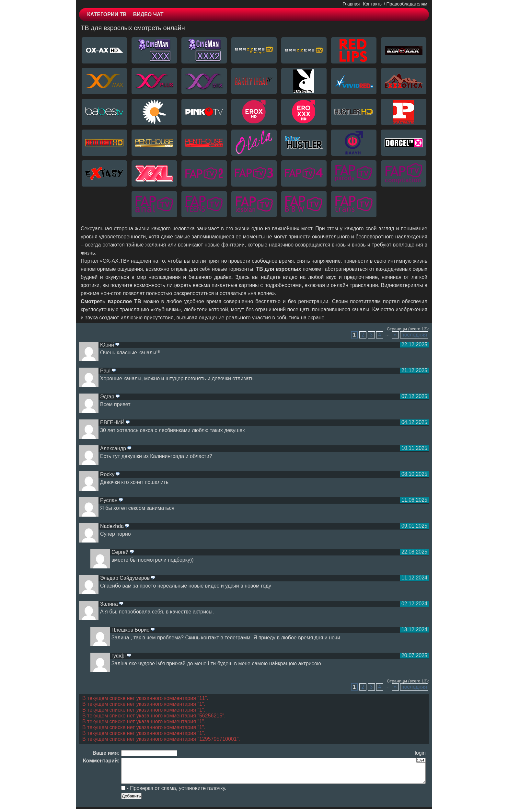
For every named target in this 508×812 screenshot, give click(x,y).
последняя (414, 335)
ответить (117, 345)
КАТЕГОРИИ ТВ (107, 14)
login (420, 753)
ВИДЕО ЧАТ (148, 14)
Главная (351, 4)
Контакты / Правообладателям (395, 4)
